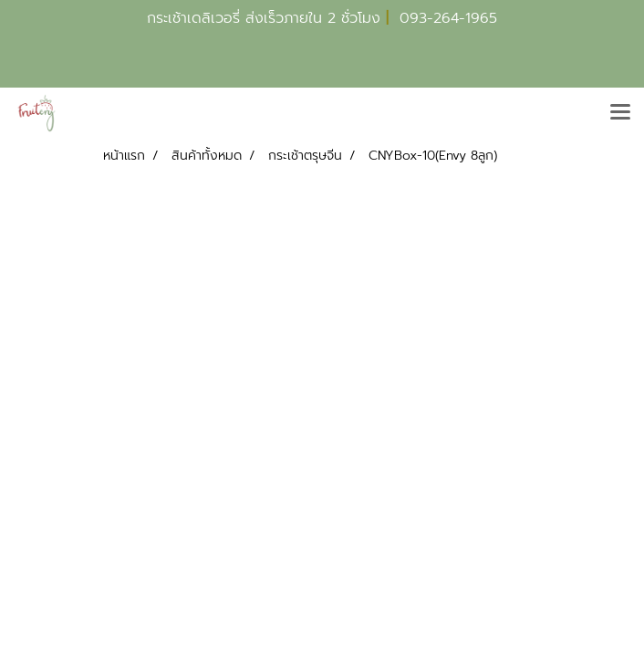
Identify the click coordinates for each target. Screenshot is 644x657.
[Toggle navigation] (620, 113)
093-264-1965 (448, 18)
